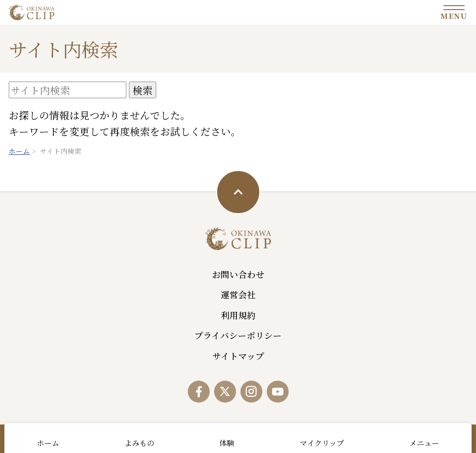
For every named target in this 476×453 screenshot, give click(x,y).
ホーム (48, 443)
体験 (227, 443)
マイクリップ (322, 443)
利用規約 (238, 315)
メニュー (424, 443)
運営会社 (238, 294)
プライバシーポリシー (238, 335)
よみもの (140, 443)
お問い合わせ (238, 274)
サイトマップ (238, 356)
